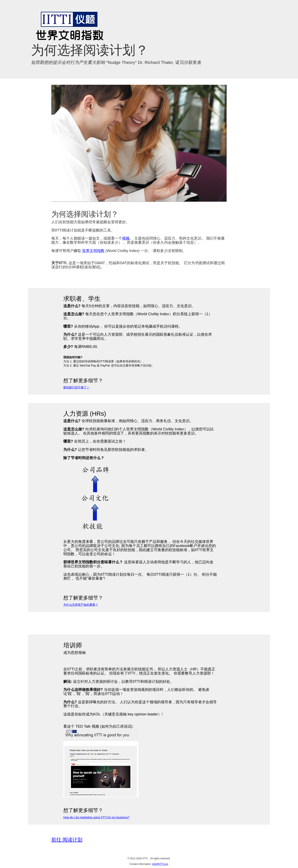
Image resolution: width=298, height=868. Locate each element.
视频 (126, 238)
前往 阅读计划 (67, 840)
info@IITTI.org (160, 864)
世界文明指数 (93, 251)
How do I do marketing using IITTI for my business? (96, 817)
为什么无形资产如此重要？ (81, 605)
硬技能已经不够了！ (76, 387)
